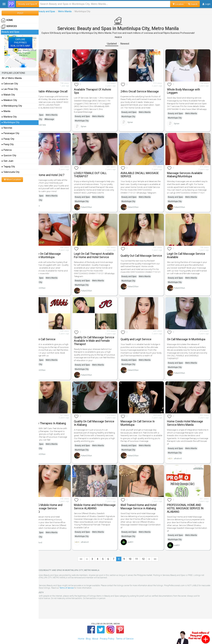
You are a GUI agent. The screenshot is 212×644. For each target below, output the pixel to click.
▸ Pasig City (8, 144)
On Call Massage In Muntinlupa (183, 335)
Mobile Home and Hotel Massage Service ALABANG (102, 498)
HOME (7, 20)
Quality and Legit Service (143, 335)
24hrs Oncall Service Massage (141, 89)
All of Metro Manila (12, 78)
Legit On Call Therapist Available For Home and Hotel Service (103, 252)
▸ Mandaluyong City (12, 106)
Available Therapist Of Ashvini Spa (103, 89)
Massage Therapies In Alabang (56, 417)
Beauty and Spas (61, 11)
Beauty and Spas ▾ (27, 4)
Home (81, 630)
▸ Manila (6, 111)
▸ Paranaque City (11, 133)
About (95, 630)
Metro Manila (79, 11)
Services (45, 11)
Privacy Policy (107, 630)
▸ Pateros (7, 150)
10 (137, 550)
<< (88, 550)
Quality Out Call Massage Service (143, 251)
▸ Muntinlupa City (11, 122)
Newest (132, 44)
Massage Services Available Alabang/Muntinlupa (188, 170)
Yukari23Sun (97, 205)
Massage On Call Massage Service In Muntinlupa (58, 251)
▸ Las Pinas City (10, 89)
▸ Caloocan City (10, 84)
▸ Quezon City (9, 155)
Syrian (94, 124)
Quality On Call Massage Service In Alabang (100, 417)
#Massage (64, 118)
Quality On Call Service (56, 335)
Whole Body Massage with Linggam (187, 89)
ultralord (181, 452)
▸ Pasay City (8, 139)
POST (20, 13)
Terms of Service (100, 579)
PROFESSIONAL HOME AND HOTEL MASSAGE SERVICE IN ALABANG (189, 499)
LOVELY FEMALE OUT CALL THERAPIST (101, 170)
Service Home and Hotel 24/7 (60, 170)
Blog (88, 630)
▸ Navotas (7, 128)
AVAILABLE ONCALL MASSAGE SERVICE (147, 170)
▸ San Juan (8, 161)
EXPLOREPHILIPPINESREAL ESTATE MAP (20, 43)
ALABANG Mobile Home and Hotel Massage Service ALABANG (59, 499)
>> (162, 550)
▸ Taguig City (8, 167)
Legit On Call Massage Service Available (190, 251)
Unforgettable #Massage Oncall (58, 89)
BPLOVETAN (54, 124)
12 (150, 550)
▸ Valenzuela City (11, 172)
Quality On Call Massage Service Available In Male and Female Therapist (103, 337)
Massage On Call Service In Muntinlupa (145, 417)
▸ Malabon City (9, 100)
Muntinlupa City (50, 118)
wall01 (138, 533)
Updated (119, 44)
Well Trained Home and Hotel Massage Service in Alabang (146, 498)
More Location (12, 180)
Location (178, 4)
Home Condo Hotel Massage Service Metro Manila (189, 417)
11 (144, 550)
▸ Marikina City (9, 117)
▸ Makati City (8, 95)
